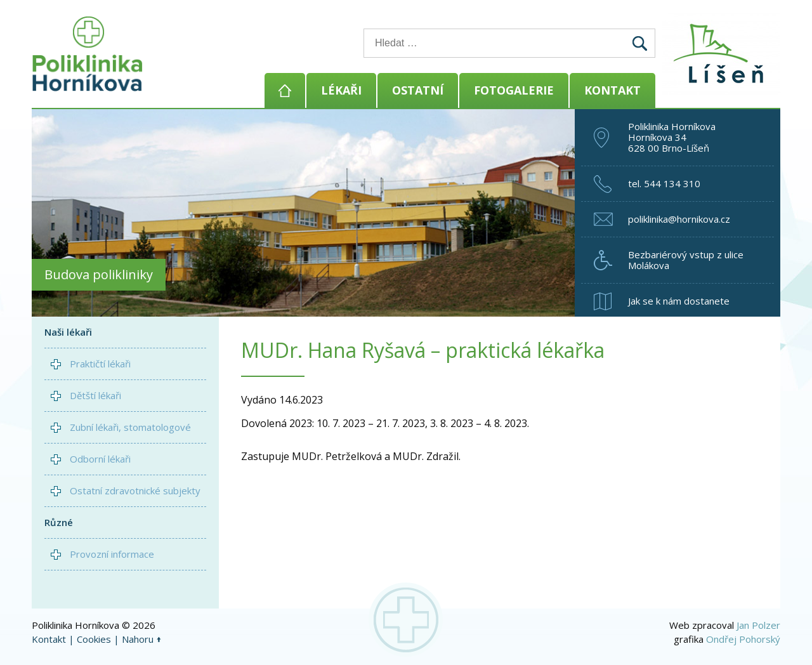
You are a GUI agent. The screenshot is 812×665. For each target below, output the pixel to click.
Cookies (94, 639)
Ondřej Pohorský (743, 639)
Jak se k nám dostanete (679, 301)
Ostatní (418, 90)
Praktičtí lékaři (100, 364)
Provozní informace (112, 554)
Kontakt (612, 90)
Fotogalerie (514, 90)
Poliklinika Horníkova (88, 54)
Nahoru (138, 639)
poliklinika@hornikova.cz (679, 219)
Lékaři (341, 90)
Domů (285, 90)
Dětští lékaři (95, 395)
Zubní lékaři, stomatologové (130, 427)
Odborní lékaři (100, 459)
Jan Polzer (758, 625)
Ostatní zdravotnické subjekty (135, 491)
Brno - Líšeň (723, 54)
